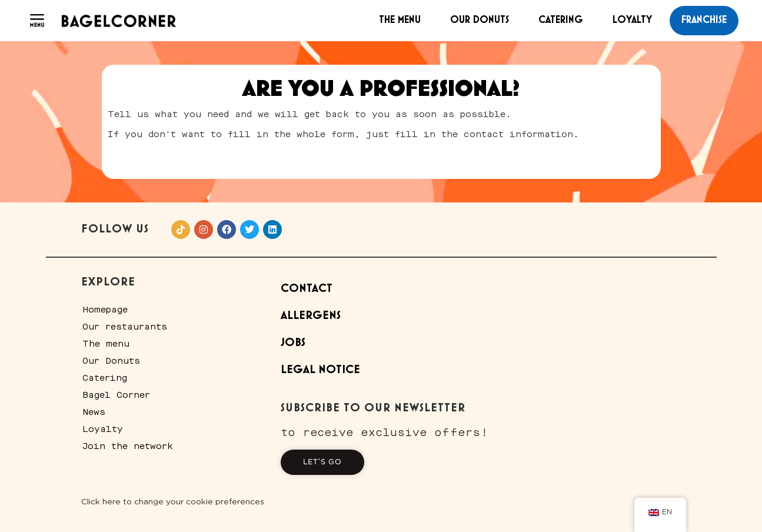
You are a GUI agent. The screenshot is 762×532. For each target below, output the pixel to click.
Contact (307, 289)
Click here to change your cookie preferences (173, 502)
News (94, 412)
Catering (561, 20)
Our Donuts (480, 20)
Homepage (105, 310)
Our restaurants (125, 327)
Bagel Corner (116, 395)
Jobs (293, 343)
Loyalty (632, 20)
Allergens (311, 316)
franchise (704, 20)
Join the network (128, 446)
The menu (400, 20)
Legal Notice (320, 370)
